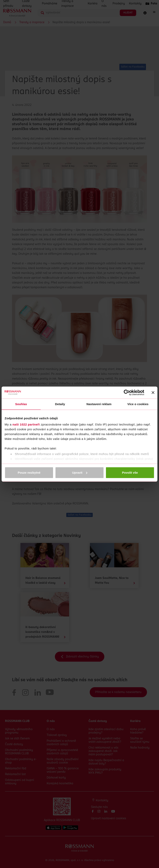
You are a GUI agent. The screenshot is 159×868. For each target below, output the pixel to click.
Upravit (80, 473)
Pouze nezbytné (29, 473)
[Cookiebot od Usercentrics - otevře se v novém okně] (127, 393)
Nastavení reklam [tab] (99, 404)
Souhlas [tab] (21, 404)
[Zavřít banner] (153, 393)
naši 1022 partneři (26, 424)
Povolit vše (130, 473)
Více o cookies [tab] (138, 404)
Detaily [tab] (60, 404)
